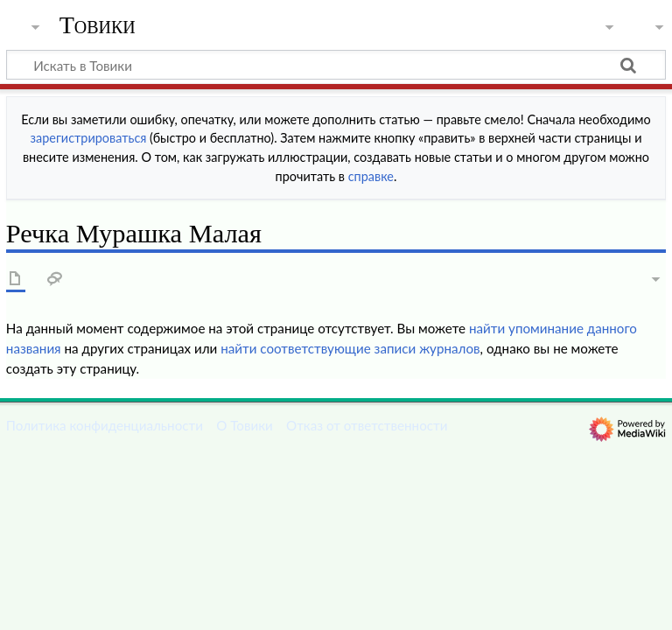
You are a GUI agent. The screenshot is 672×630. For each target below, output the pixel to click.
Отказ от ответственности (367, 425)
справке (371, 176)
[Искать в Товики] (336, 65)
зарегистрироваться (89, 138)
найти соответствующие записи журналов (350, 348)
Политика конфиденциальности (105, 425)
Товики (98, 25)
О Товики (245, 425)
